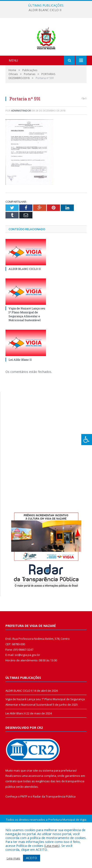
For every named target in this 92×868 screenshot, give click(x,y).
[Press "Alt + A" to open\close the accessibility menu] (87, 440)
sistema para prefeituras (59, 793)
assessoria (36, 799)
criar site (32, 793)
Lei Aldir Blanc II (20, 383)
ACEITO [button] (32, 858)
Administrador (21, 133)
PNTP (24, 819)
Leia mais (52, 846)
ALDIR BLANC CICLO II (45, 10)
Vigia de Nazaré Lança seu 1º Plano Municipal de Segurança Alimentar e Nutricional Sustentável (27, 337)
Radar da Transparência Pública (54, 819)
